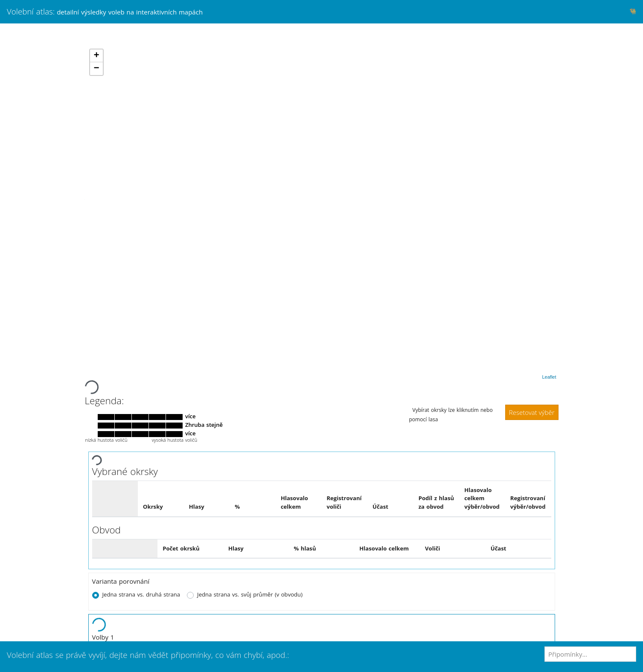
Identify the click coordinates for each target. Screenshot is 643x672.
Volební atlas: (105, 11)
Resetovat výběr (532, 412)
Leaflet (549, 377)
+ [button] (96, 56)
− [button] (96, 69)
